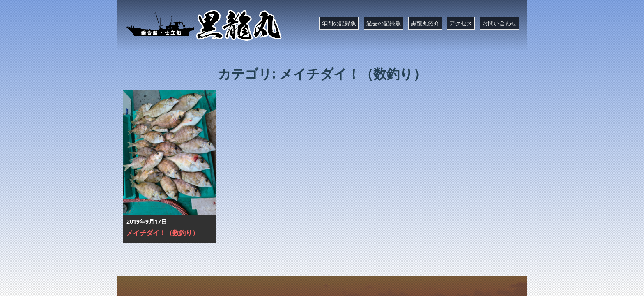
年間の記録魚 (339, 23)
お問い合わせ (499, 23)
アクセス (461, 23)
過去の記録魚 (384, 23)
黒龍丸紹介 (425, 23)
